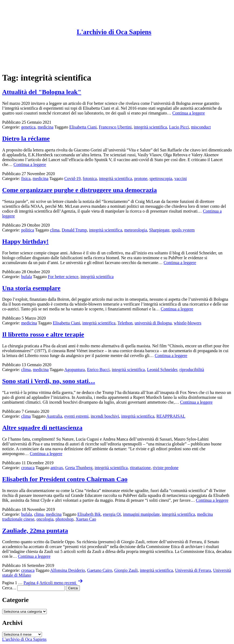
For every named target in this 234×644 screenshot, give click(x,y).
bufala (27, 277)
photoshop (65, 519)
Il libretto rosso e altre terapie (43, 334)
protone (141, 179)
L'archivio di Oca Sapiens (114, 32)
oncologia (45, 519)
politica (28, 230)
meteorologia (136, 230)
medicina (46, 127)
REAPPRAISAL (171, 416)
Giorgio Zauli (126, 570)
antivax (57, 468)
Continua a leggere (189, 113)
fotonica (90, 179)
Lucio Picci (179, 127)
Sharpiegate (159, 230)
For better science (63, 277)
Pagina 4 (31, 583)
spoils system (183, 230)
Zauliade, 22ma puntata (35, 531)
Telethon (125, 323)
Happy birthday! (25, 241)
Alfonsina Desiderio (68, 570)
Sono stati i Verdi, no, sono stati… (49, 381)
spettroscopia (161, 179)
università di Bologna (153, 323)
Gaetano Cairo (100, 570)
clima (55, 230)
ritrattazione (140, 468)
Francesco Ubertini (115, 127)
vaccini (180, 179)
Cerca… (9, 588)
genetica (28, 127)
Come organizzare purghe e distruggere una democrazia (79, 190)
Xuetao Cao (86, 519)
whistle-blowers (187, 323)
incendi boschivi (105, 416)
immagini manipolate (141, 514)
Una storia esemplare (31, 288)
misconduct (201, 127)
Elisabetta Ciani (83, 127)
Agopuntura (75, 370)
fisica (26, 179)
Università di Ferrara (193, 570)
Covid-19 (72, 179)
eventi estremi (76, 416)
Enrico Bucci (98, 370)
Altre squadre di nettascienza (42, 428)
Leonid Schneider (162, 370)
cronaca (28, 468)
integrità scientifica (150, 127)
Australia (54, 416)
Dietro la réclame (26, 139)
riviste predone (166, 468)
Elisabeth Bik (89, 514)
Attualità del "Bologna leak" (42, 92)
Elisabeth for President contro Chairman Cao (65, 479)
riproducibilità (192, 370)
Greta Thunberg (79, 468)
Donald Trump (74, 230)
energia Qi (112, 514)
